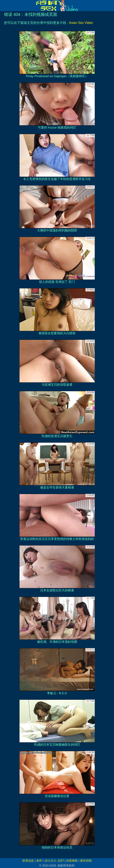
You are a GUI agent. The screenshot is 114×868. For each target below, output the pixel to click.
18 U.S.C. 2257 (54, 861)
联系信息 (28, 861)
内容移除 (72, 861)
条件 (39, 861)
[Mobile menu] (4, 6)
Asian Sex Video (81, 23)
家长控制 (86, 861)
